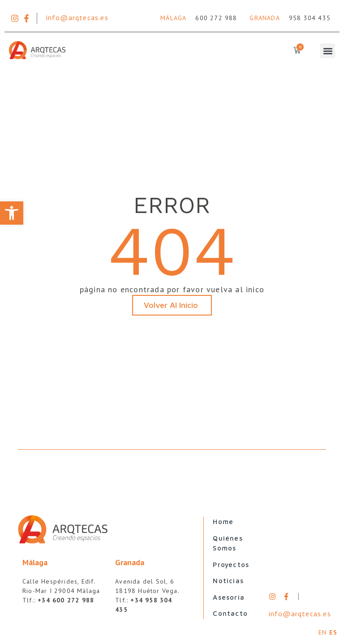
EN (322, 632)
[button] (12, 213)
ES (333, 632)
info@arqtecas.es (77, 17)
